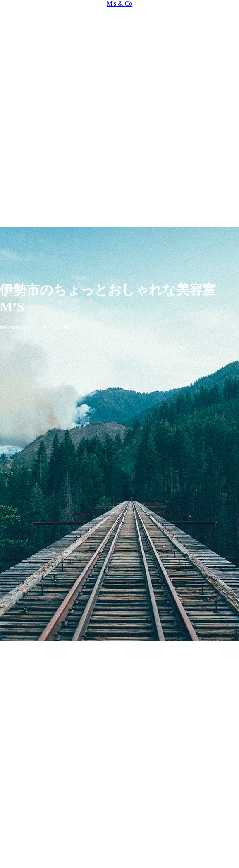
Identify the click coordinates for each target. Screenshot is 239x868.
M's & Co (119, 4)
